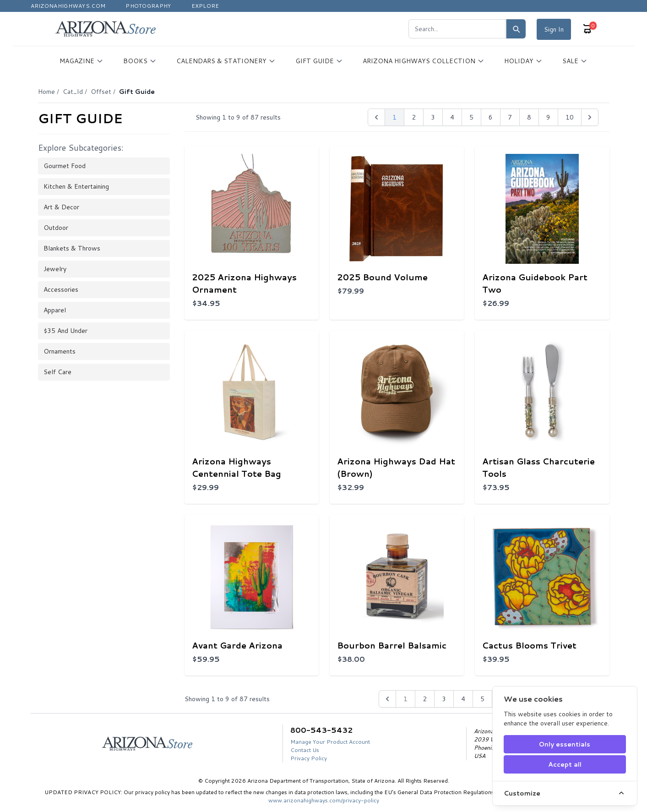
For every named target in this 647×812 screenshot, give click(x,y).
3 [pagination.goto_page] (433, 117)
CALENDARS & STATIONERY (226, 61)
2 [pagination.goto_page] (414, 117)
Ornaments (60, 351)
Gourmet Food (65, 166)
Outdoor (56, 228)
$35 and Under (65, 331)
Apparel (55, 310)
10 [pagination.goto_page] (570, 117)
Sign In (554, 29)
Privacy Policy (309, 758)
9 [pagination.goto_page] (548, 117)
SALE (575, 61)
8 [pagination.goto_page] (529, 117)
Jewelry (55, 269)
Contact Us (305, 750)
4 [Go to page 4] (463, 699)
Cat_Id (73, 92)
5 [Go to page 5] (482, 699)
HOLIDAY (523, 61)
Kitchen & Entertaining (76, 186)
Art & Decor (61, 207)
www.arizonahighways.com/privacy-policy (324, 800)
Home (46, 92)
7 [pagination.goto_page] (510, 117)
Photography (148, 6)
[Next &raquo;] (590, 117)
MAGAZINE (82, 61)
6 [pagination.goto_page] (491, 117)
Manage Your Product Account (330, 742)
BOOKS (140, 61)
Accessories (61, 289)
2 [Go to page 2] (425, 699)
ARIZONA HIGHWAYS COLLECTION (424, 61)
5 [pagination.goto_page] (471, 117)
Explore (205, 6)
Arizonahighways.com (68, 6)
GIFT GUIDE (319, 61)
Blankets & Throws (72, 248)
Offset (101, 92)
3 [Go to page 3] (444, 699)
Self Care (57, 372)
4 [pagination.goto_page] (452, 117)
